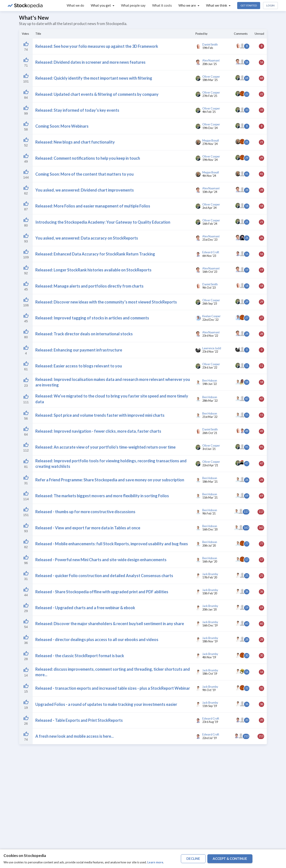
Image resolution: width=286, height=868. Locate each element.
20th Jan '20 (209, 609)
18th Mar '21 (210, 482)
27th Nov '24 (210, 144)
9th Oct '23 (209, 288)
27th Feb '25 (210, 96)
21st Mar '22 (210, 417)
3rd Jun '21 (209, 449)
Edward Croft (211, 252)
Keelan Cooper (211, 316)
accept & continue (230, 858)
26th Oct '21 (210, 433)
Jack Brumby (210, 574)
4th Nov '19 (209, 657)
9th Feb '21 (209, 513)
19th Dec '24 (210, 128)
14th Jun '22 (209, 384)
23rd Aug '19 (210, 722)
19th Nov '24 (210, 160)
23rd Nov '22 (210, 336)
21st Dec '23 (210, 240)
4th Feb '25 (209, 112)
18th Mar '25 (210, 80)
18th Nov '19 (210, 641)
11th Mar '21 (210, 497)
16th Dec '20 (210, 529)
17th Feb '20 (210, 577)
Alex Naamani (211, 60)
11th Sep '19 (210, 706)
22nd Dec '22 (210, 320)
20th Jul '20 (209, 545)
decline (193, 858)
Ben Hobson (210, 381)
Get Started (249, 5)
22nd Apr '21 (210, 465)
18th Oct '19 (210, 674)
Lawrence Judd (212, 348)
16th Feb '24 (210, 224)
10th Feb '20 (210, 593)
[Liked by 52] (26, 46)
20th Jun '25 (209, 64)
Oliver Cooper (211, 77)
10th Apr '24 (210, 192)
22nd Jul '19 (209, 738)
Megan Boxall (211, 141)
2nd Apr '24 (209, 208)
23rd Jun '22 (210, 367)
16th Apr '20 (210, 561)
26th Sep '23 (210, 303)
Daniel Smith (210, 45)
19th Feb (208, 48)
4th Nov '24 (209, 176)
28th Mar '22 (210, 401)
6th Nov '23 (209, 256)
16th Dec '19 (210, 625)
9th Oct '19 (209, 690)
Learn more (155, 862)
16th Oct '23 (210, 272)
